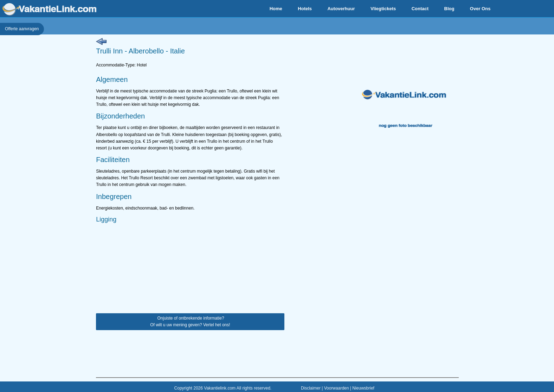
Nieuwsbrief (363, 388)
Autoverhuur (341, 9)
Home (276, 9)
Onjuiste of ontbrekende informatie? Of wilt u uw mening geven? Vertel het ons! (190, 322)
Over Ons (480, 9)
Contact (420, 9)
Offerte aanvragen (22, 29)
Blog (449, 9)
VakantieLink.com (49, 9)
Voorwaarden (337, 388)
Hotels (305, 9)
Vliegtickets (383, 9)
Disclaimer (311, 388)
